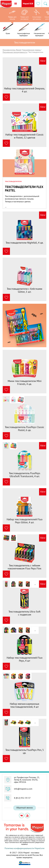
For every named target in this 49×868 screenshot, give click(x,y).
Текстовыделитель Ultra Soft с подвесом (24, 613)
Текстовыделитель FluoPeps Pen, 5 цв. (25, 751)
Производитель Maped (12, 50)
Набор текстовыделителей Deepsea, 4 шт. (24, 90)
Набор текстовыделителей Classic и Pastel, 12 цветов (24, 136)
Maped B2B (28, 4)
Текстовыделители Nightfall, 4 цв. (24, 243)
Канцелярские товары (31, 50)
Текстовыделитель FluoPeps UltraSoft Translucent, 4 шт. (24, 475)
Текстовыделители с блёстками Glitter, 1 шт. (24, 290)
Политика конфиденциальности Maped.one (24, 848)
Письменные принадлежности (15, 52)
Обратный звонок (25, 808)
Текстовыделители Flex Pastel (24, 189)
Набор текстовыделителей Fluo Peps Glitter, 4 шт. (25, 521)
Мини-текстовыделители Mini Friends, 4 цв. (25, 382)
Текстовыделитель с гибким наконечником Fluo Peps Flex (24, 567)
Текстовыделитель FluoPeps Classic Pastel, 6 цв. (24, 429)
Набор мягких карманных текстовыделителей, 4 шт (24, 705)
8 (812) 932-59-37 (22, 798)
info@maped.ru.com (23, 789)
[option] (12, 15)
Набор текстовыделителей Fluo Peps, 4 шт (25, 659)
